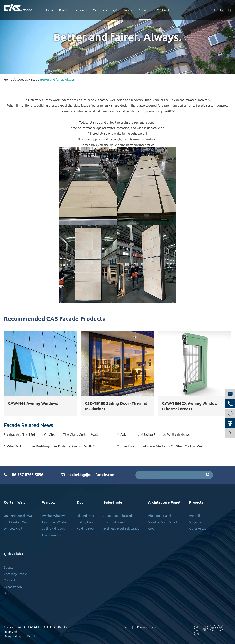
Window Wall (13, 528)
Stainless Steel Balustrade (121, 528)
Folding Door (86, 528)
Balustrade (113, 502)
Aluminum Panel (160, 515)
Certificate (100, 10)
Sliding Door (85, 522)
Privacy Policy (146, 627)
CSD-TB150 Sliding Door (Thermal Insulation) (116, 406)
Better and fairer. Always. (58, 79)
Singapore (196, 522)
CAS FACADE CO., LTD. (37, 627)
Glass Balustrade (115, 522)
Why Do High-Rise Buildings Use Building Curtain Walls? (50, 446)
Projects (81, 10)
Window (49, 502)
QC (115, 10)
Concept (10, 580)
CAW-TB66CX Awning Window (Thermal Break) (190, 406)
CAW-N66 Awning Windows (33, 403)
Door (81, 502)
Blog (34, 79)
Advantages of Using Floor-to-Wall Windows (155, 434)
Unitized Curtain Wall (19, 515)
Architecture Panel (164, 502)
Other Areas (198, 528)
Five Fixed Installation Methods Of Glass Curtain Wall (162, 446)
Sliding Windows (53, 528)
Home (49, 10)
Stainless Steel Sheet (163, 522)
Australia (195, 515)
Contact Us (164, 10)
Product (64, 10)
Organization (13, 587)
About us (145, 10)
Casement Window (55, 522)
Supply (128, 10)
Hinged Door (86, 515)
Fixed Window (52, 535)
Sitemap (123, 627)
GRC (151, 528)
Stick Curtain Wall (16, 522)
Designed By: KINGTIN (19, 636)
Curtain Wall (14, 502)
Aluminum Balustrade (118, 515)
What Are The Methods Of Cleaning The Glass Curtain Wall (52, 434)
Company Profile (15, 574)
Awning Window (53, 515)
